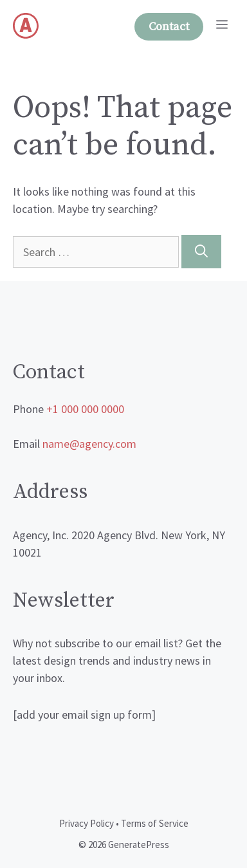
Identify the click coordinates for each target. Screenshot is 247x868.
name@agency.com (89, 444)
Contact (169, 27)
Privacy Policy (87, 823)
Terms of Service (155, 823)
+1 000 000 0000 (85, 409)
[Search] (201, 252)
